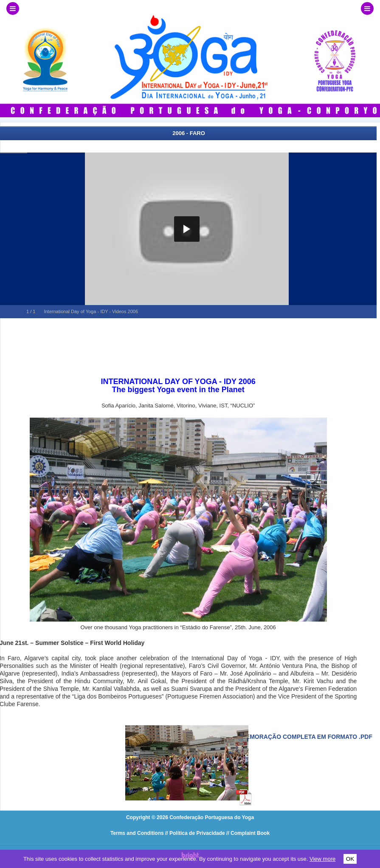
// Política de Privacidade (195, 833)
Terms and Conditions (137, 833)
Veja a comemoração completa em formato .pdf (291, 737)
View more (322, 859)
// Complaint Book (248, 833)
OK (350, 859)
